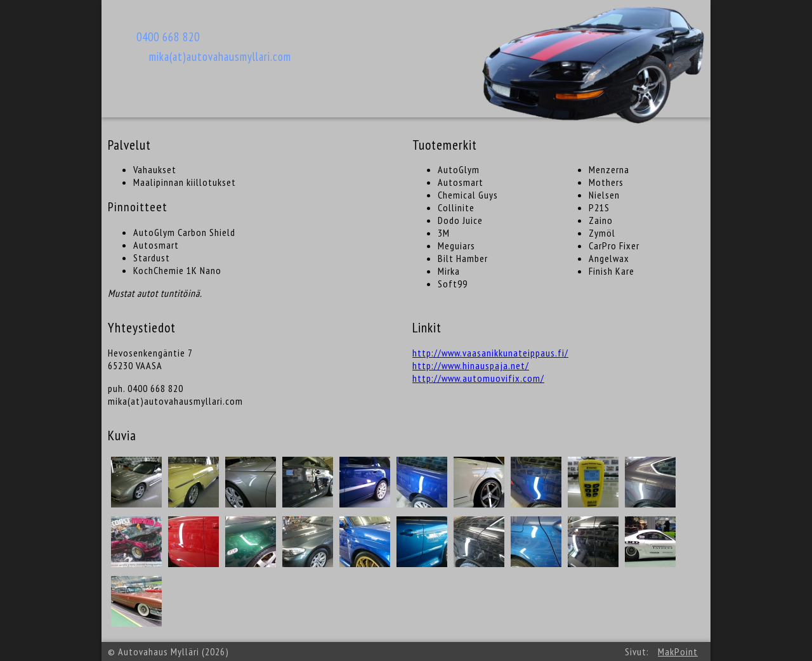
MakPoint (678, 651)
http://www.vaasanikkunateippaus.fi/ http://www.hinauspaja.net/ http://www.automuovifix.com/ (490, 365)
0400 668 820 (168, 37)
